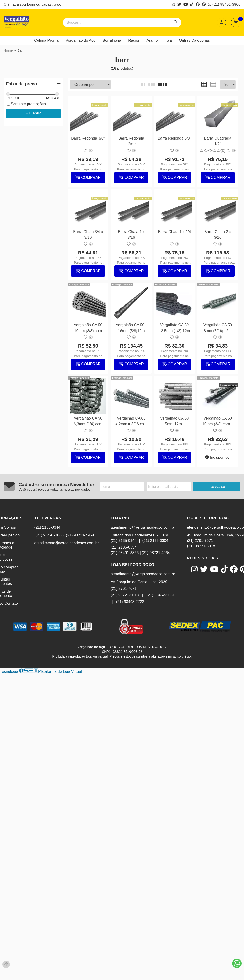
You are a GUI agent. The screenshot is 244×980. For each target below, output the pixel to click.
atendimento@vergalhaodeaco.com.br (66, 543)
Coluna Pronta (46, 40)
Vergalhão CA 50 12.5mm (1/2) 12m (175, 328)
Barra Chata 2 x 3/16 (218, 235)
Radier (134, 40)
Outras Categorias (194, 40)
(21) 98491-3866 (224, 4)
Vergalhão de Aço (81, 40)
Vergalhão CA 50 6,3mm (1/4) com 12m (88, 422)
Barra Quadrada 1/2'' (218, 141)
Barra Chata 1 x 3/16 (131, 235)
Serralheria (112, 40)
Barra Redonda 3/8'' (88, 138)
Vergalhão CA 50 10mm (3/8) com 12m (88, 328)
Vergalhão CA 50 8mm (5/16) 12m (218, 328)
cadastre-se (51, 4)
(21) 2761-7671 (124, 588)
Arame (152, 40)
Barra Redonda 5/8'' (174, 138)
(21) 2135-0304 (155, 541)
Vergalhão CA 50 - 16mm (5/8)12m (131, 328)
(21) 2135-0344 (47, 527)
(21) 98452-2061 (160, 595)
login (32, 4)
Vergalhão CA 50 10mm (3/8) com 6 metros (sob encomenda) (218, 422)
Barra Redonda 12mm (131, 141)
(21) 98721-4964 (80, 535)
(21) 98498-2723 (130, 602)
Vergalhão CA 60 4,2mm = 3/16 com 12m (131, 422)
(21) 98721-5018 (125, 595)
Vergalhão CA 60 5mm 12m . (174, 421)
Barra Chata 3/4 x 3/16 (88, 235)
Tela (168, 40)
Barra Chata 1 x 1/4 (175, 232)
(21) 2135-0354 (124, 547)
